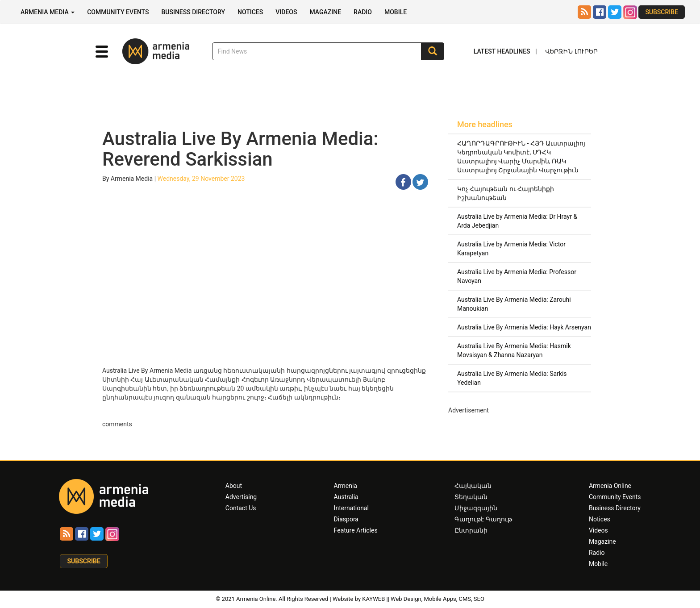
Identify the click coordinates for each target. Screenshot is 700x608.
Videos (286, 12)
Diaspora (346, 519)
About (234, 486)
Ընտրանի (471, 530)
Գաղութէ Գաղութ (483, 519)
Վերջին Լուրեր (571, 51)
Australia (346, 497)
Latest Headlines (502, 51)
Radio (363, 12)
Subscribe (662, 12)
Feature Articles (356, 530)
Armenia (346, 486)
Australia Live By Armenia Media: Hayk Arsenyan (524, 327)
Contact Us (241, 508)
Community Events (118, 12)
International (351, 508)
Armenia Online (610, 486)
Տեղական (471, 497)
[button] (102, 52)
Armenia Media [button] (48, 12)
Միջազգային (476, 508)
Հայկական (473, 486)
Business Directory (193, 12)
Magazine (325, 12)
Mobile (396, 12)
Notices (250, 12)
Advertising (241, 497)
